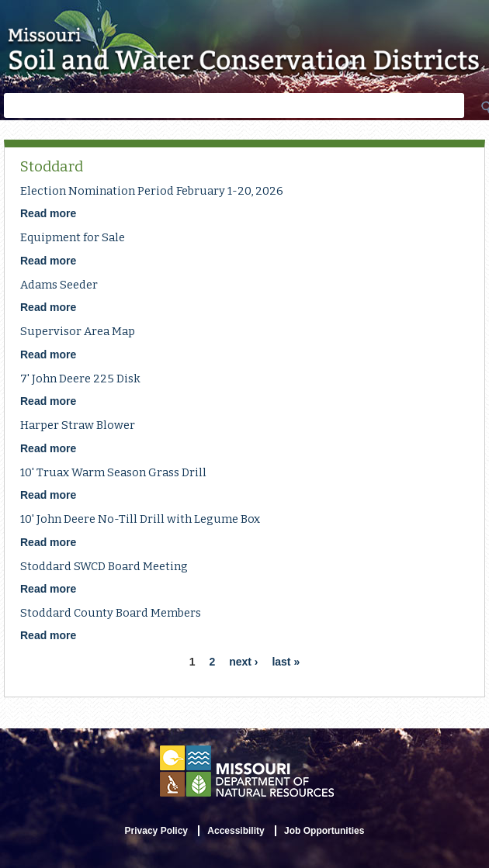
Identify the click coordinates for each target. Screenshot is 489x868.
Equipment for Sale (73, 237)
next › (243, 662)
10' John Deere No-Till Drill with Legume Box (140, 519)
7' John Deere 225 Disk (80, 379)
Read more (48, 213)
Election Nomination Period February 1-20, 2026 (152, 191)
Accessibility (236, 831)
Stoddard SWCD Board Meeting (104, 566)
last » (286, 662)
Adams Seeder (59, 285)
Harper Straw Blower (78, 425)
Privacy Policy (156, 831)
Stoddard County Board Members (111, 613)
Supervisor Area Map (78, 331)
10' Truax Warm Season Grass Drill (113, 472)
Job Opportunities (324, 831)
